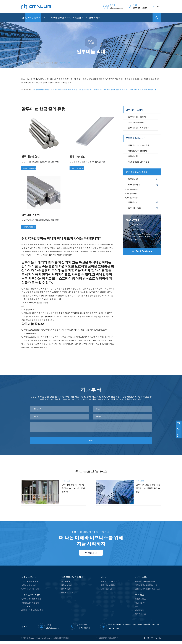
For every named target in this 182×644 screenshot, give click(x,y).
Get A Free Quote (142, 251)
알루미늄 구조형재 (134, 110)
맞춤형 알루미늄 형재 (109, 584)
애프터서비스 (140, 602)
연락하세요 (91, 556)
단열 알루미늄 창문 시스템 (145, 584)
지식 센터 (90, 18)
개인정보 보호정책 (111, 641)
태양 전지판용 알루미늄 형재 (140, 162)
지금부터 (91, 390)
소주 (71, 18)
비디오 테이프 (141, 613)
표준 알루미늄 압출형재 (50, 63)
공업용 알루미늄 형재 (136, 138)
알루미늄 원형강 (31, 156)
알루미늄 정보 (141, 617)
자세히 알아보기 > (29, 168)
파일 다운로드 (141, 605)
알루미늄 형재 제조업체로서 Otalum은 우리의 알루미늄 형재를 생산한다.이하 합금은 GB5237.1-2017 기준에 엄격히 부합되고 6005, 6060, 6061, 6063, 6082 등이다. (94, 89)
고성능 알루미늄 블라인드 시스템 (148, 592)
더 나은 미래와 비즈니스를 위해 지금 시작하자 (91, 541)
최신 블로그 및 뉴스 (91, 473)
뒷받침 (79, 18)
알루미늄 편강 (77, 156)
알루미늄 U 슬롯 (135, 208)
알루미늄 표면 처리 (108, 588)
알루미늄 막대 (66, 63)
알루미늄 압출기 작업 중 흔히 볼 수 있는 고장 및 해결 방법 (71, 489)
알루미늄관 (133, 202)
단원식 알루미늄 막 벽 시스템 (146, 588)
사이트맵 (99, 641)
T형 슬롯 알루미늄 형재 (137, 151)
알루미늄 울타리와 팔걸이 (139, 128)
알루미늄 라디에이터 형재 (139, 145)
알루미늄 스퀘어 (31, 215)
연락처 (99, 17)
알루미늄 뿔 (133, 179)
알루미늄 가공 (106, 592)
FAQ (136, 609)
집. (23, 17)
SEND (91, 442)
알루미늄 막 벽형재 (136, 122)
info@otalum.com (116, 8)
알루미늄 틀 (133, 156)
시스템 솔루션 (59, 18)
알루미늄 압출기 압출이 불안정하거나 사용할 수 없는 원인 (146, 489)
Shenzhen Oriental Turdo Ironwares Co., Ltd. (43, 641)
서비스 (46, 18)
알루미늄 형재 (33, 18)
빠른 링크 (140, 597)
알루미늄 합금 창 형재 (137, 117)
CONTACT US (132, 220)
